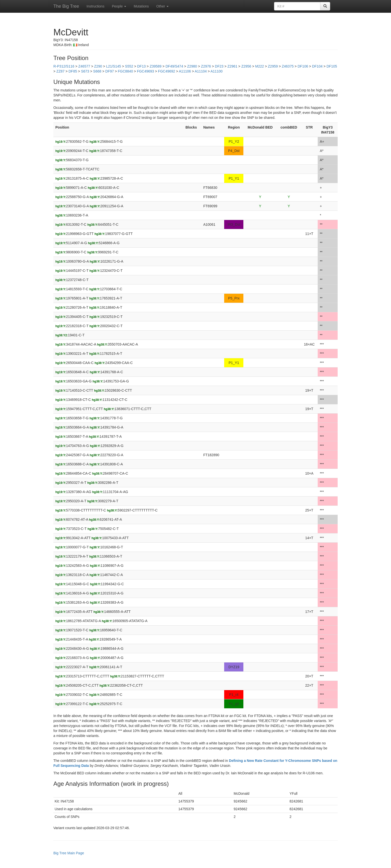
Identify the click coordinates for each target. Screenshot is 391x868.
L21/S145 (113, 66)
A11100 (216, 71)
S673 (85, 71)
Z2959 (273, 66)
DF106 (303, 66)
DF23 (219, 66)
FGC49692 (167, 71)
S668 (97, 71)
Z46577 (84, 66)
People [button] (119, 6)
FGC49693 (145, 71)
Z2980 (192, 66)
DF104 (317, 66)
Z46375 (288, 66)
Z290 (98, 66)
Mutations (141, 6)
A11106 (185, 71)
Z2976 (206, 66)
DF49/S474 (174, 66)
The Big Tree (66, 6)
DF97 (109, 71)
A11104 (201, 71)
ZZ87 (60, 71)
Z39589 (155, 66)
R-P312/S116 (64, 66)
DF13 (141, 66)
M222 (259, 66)
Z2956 (246, 66)
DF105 (332, 66)
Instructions (96, 6)
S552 (129, 66)
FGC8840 (125, 71)
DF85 (73, 71)
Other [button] (162, 6)
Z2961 (232, 66)
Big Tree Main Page (69, 853)
